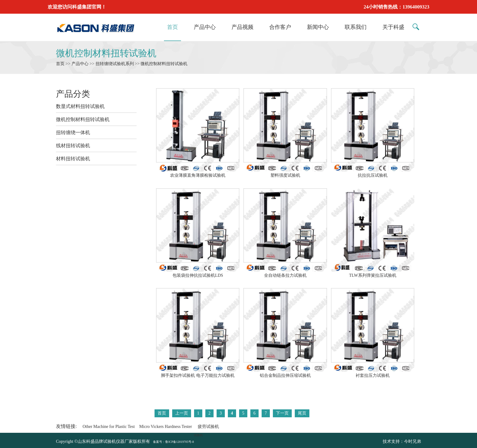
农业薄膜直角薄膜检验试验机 (198, 173)
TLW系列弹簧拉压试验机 (373, 273)
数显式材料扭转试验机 (80, 106)
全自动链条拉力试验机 (285, 273)
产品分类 (73, 94)
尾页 (302, 413)
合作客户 (280, 27)
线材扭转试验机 (73, 146)
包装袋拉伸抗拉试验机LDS (198, 273)
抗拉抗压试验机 (373, 173)
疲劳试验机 (208, 427)
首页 (172, 27)
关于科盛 (393, 27)
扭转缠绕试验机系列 (115, 64)
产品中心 (205, 27)
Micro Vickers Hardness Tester (166, 427)
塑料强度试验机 (285, 173)
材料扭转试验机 (73, 159)
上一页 (182, 413)
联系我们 (356, 27)
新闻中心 (318, 27)
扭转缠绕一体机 (73, 132)
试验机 (198, 435)
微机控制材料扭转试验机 (106, 53)
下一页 (282, 413)
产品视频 (242, 27)
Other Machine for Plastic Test (108, 427)
